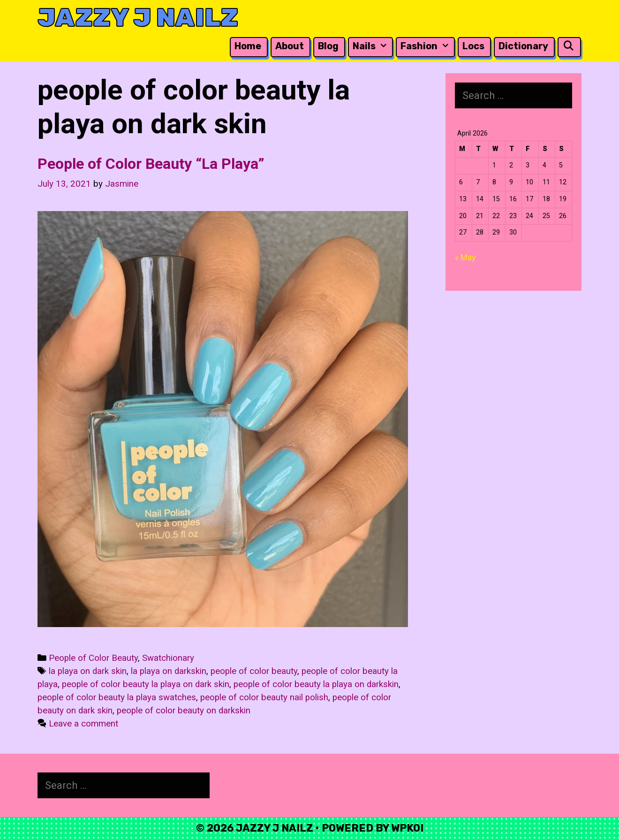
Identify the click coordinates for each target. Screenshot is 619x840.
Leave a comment (83, 724)
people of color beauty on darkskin (184, 711)
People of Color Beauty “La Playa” (151, 164)
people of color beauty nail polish (264, 697)
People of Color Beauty (93, 658)
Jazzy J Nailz (138, 18)
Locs (473, 46)
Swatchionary (168, 658)
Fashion (427, 46)
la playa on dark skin (88, 671)
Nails (372, 46)
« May (465, 257)
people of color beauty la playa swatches (117, 697)
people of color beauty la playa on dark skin (146, 684)
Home (248, 46)
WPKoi (407, 828)
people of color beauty (254, 671)
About (290, 46)
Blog (328, 46)
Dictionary (523, 46)
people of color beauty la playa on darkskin (316, 684)
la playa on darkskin (169, 671)
